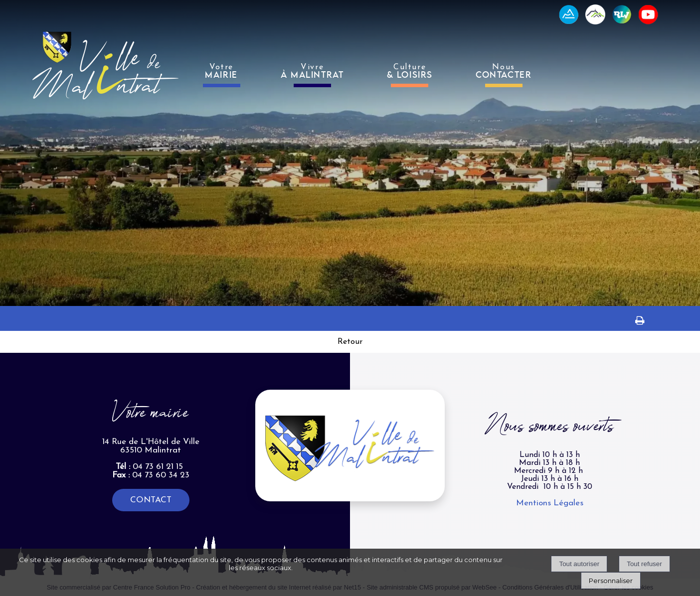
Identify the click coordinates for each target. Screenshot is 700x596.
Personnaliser (611, 581)
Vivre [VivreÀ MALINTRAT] (312, 71)
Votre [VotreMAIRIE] (221, 71)
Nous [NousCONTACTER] (504, 71)
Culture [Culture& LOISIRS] (410, 71)
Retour (350, 342)
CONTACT (151, 500)
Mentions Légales (550, 503)
